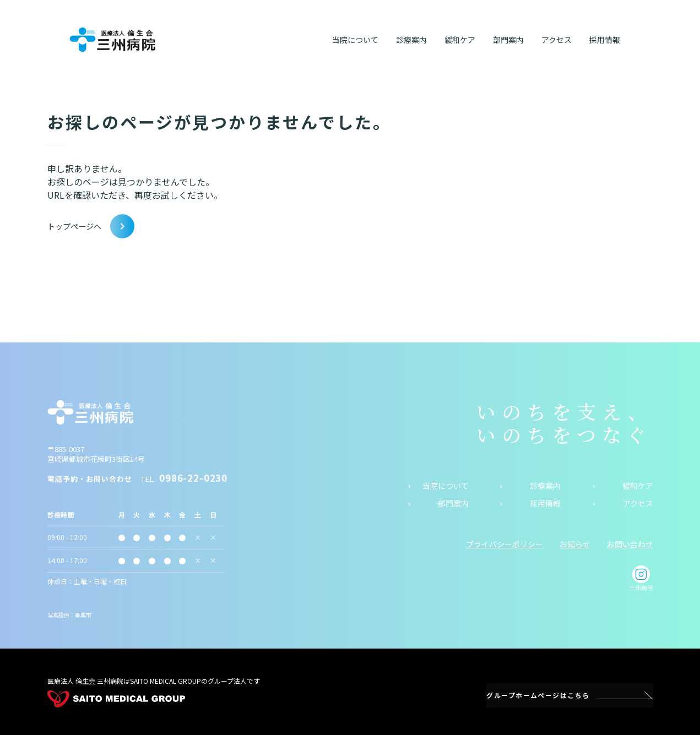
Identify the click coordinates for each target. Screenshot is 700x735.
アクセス (638, 503)
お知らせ (575, 544)
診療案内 (545, 485)
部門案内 (453, 503)
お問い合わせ (630, 544)
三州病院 (641, 579)
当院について (446, 485)
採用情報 (545, 503)
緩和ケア (638, 485)
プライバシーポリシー (504, 544)
